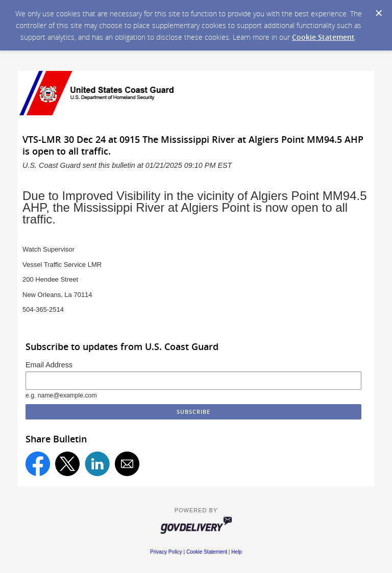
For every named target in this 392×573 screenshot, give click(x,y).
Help (237, 552)
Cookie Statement (323, 37)
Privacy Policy (166, 552)
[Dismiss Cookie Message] (379, 13)
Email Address (49, 365)
